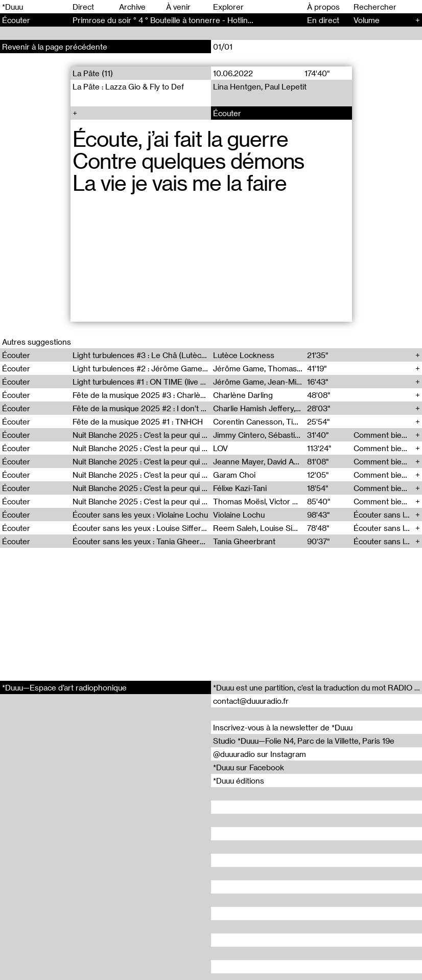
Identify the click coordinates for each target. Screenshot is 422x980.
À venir (178, 7)
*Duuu (13, 7)
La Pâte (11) (93, 73)
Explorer (228, 7)
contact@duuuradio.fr (251, 701)
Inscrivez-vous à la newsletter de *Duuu (283, 727)
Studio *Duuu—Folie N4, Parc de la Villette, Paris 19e (304, 741)
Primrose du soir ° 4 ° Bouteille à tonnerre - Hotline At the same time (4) (200, 20)
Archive (132, 7)
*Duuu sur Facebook (249, 767)
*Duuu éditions (239, 781)
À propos (323, 7)
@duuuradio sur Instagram (260, 754)
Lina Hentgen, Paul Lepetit (260, 86)
